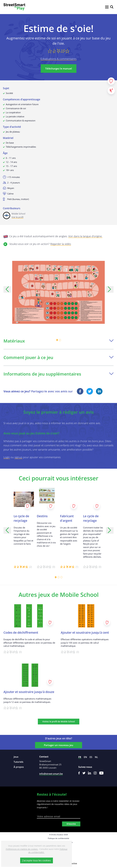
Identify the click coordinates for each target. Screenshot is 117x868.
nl (96, 757)
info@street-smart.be (51, 774)
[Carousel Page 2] (60, 340)
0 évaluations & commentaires (58, 59)
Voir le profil (17, 217)
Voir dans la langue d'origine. (85, 236)
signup (18, 457)
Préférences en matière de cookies (22, 849)
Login (7, 457)
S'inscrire (71, 824)
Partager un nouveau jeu (59, 745)
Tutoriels (18, 762)
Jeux (16, 757)
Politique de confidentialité (58, 838)
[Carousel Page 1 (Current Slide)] (57, 340)
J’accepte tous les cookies (37, 860)
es (91, 757)
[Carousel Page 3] (61, 577)
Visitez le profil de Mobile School (59, 721)
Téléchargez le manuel (59, 69)
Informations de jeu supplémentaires (58, 374)
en (85, 757)
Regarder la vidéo (61, 244)
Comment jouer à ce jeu (58, 357)
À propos (19, 767)
